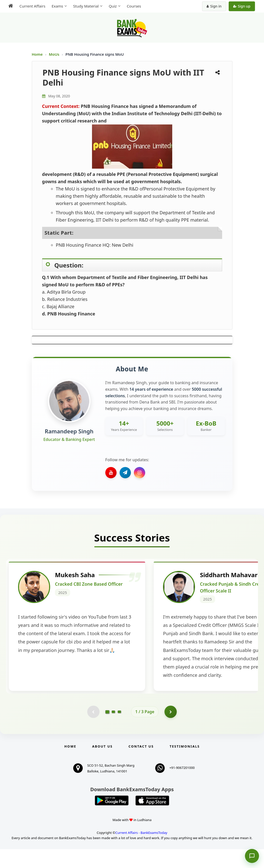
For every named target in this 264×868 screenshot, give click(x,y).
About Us (103, 765)
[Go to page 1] (107, 730)
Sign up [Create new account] (242, 6)
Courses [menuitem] (134, 6)
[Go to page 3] (119, 730)
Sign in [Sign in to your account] (214, 6)
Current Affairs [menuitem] (32, 6)
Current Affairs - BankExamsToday (141, 851)
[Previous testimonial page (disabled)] (93, 730)
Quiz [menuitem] (112, 6)
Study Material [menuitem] (85, 6)
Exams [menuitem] (57, 6)
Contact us (141, 765)
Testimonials (185, 765)
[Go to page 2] (113, 730)
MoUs (55, 54)
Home (37, 54)
